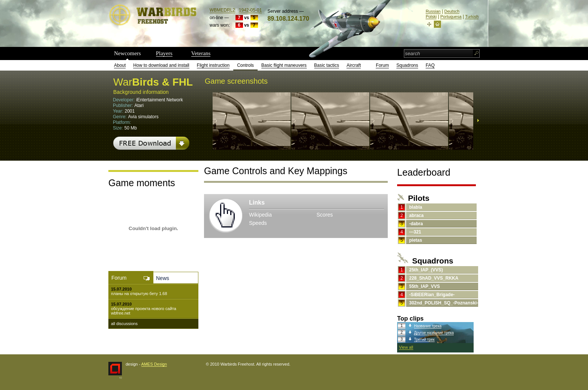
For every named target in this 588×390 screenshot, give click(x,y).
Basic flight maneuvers (284, 65)
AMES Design (154, 364)
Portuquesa (451, 17)
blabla (416, 207)
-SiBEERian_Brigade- (432, 295)
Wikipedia (260, 215)
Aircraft (354, 65)
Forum (382, 65)
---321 (415, 232)
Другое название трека (434, 333)
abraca (416, 215)
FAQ (430, 65)
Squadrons (407, 65)
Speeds (258, 223)
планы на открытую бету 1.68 (139, 294)
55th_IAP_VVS (424, 286)
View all (406, 347)
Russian (433, 11)
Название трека (428, 326)
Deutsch (452, 11)
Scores (325, 215)
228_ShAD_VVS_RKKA (434, 278)
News (163, 278)
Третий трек (424, 340)
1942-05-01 (250, 10)
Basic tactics (327, 65)
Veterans (201, 53)
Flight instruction (213, 65)
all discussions (124, 324)
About (120, 65)
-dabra (416, 224)
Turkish (472, 17)
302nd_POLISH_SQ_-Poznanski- (444, 303)
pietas (416, 240)
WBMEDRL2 (222, 10)
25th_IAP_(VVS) (426, 270)
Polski (431, 17)
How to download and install (161, 65)
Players (164, 53)
